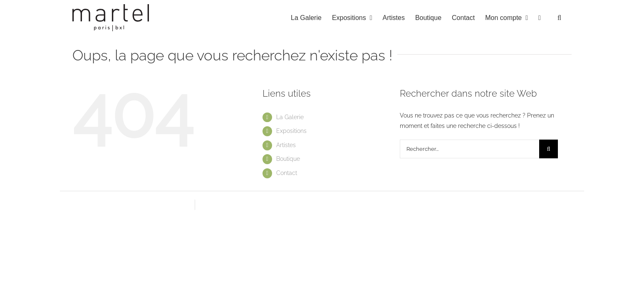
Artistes (286, 145)
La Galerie (290, 117)
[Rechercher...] (469, 149)
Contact (287, 173)
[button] (570, 18)
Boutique (288, 159)
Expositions (291, 131)
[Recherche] (549, 149)
